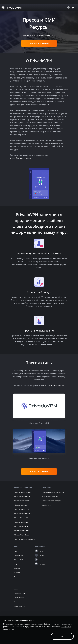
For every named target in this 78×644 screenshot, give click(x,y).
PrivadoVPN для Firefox (22, 531)
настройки (66, 627)
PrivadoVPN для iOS (20, 505)
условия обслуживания (50, 496)
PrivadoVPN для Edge (21, 526)
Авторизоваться (19, 606)
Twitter (41, 551)
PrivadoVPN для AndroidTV (23, 514)
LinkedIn (42, 555)
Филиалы (17, 568)
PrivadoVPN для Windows (22, 492)
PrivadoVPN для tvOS (21, 518)
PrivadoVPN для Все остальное (24, 539)
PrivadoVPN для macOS (22, 501)
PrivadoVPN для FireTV (21, 509)
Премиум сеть (19, 555)
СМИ (16, 577)
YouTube (42, 564)
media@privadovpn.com (21, 158)
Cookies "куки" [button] (47, 505)
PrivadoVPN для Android (22, 496)
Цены (16, 589)
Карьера (17, 573)
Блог (15, 602)
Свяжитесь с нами (20, 593)
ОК (62, 636)
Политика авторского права (52, 501)
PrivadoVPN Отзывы (21, 560)
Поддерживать (19, 597)
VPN (15, 564)
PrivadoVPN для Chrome (22, 522)
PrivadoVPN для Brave (21, 535)
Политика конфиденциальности (53, 492)
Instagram (42, 560)
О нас (16, 551)
